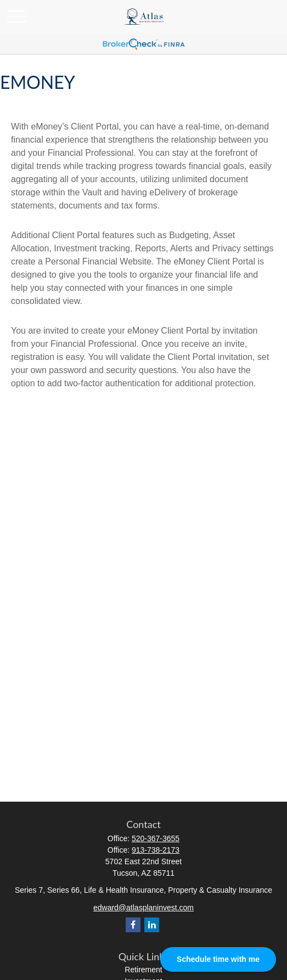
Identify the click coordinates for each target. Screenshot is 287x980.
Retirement (143, 970)
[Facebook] (133, 925)
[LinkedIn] (152, 925)
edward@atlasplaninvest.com (143, 908)
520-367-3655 (156, 838)
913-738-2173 (156, 850)
